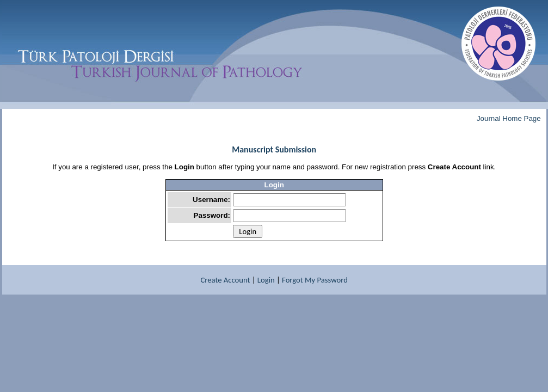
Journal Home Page (509, 118)
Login (266, 280)
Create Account (226, 280)
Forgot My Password (315, 280)
